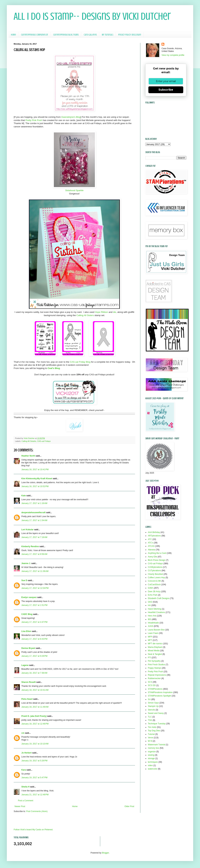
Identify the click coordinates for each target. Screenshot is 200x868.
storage (151, 758)
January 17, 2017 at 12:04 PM (35, 588)
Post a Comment (26, 801)
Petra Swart (27, 699)
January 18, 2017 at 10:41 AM (35, 690)
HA (149, 605)
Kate (24, 496)
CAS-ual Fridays (44, 441)
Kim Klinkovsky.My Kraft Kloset (37, 479)
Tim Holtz (152, 727)
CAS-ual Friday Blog (80, 362)
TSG (150, 720)
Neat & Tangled (155, 654)
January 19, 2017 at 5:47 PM (34, 778)
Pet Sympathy (154, 661)
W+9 (150, 741)
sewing (151, 755)
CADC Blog (27, 614)
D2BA (151, 588)
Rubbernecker (154, 678)
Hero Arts (152, 616)
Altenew (152, 550)
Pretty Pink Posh (34, 120)
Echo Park (153, 595)
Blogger (105, 853)
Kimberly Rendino (30, 546)
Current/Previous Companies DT (35, 35)
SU (149, 699)
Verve (151, 738)
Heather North (28, 456)
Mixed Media (154, 651)
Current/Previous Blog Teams (66, 35)
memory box (154, 748)
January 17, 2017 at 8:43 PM (34, 639)
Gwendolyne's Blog (71, 117)
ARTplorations (154, 536)
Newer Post (20, 806)
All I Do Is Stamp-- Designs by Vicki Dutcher (92, 16)
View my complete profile (173, 55)
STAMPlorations (155, 689)
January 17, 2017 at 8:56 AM (34, 554)
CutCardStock (154, 585)
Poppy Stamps (155, 668)
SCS (150, 682)
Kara (24, 770)
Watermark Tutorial (156, 745)
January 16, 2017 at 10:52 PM (35, 486)
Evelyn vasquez (29, 597)
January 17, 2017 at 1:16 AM (34, 503)
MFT (150, 640)
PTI (149, 658)
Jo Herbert (26, 753)
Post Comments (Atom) (37, 811)
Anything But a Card (157, 553)
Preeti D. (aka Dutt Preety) (34, 716)
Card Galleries (90, 35)
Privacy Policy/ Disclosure (130, 35)
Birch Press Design (157, 560)
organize (152, 752)
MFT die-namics (155, 644)
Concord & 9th (154, 581)
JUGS (151, 626)
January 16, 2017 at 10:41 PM (35, 469)
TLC (150, 717)
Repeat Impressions (157, 675)
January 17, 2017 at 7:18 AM (34, 537)
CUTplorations (154, 571)
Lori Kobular (27, 530)
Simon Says (153, 703)
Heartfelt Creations (156, 612)
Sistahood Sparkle (74, 190)
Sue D (24, 580)
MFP (150, 637)
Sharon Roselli (29, 682)
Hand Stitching (155, 609)
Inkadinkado (153, 623)
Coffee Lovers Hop (156, 578)
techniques (153, 762)
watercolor (153, 769)
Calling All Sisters (85, 315)
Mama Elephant (155, 647)
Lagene (25, 665)
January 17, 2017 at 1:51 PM (34, 605)
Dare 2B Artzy (154, 592)
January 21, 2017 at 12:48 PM (35, 795)
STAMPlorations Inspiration (160, 692)
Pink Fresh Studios (156, 665)
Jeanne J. (26, 563)
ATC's (151, 543)
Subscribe (166, 90)
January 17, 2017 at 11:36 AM (35, 571)
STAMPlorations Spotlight (159, 696)
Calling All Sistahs (29, 441)
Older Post (129, 806)
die (115, 312)
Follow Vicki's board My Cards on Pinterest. (33, 830)
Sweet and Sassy (156, 713)
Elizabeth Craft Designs (159, 598)
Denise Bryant (28, 648)
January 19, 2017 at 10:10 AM (35, 744)
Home (13, 35)
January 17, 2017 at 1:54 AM (34, 520)
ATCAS (151, 546)
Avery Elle (152, 557)
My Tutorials (108, 35)
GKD (150, 602)
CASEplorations (155, 567)
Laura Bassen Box (156, 630)
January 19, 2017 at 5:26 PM (34, 761)
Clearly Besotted (155, 574)
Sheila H (25, 787)
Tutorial (151, 734)
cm (23, 733)
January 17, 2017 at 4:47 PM (34, 622)
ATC (150, 539)
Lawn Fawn (153, 633)
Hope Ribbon (101, 312)
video (150, 765)
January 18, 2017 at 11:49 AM (35, 707)
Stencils (151, 710)
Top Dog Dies (154, 731)
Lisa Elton (26, 631)
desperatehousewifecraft (33, 513)
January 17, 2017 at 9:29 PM (34, 656)
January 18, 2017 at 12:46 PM (35, 724)
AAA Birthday (154, 532)
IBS (149, 619)
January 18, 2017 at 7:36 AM (34, 673)
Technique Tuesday (157, 724)
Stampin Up (153, 706)
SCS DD (152, 685)
